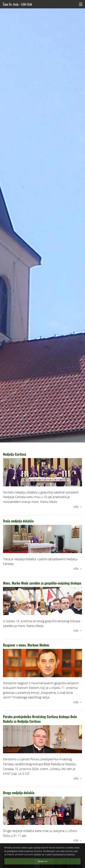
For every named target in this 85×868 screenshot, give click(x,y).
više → (78, 507)
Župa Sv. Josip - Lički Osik (17, 4)
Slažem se (42, 861)
